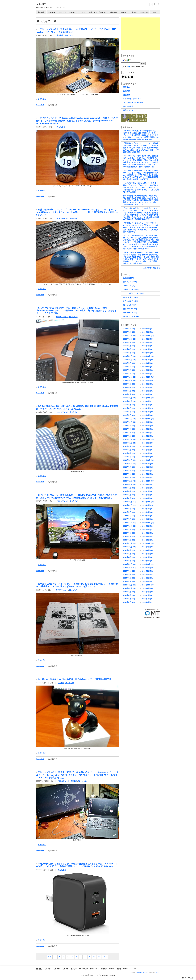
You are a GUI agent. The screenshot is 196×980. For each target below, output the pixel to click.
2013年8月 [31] (129, 592)
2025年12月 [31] (129, 336)
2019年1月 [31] (147, 477)
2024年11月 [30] (148, 356)
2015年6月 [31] (129, 554)
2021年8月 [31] (129, 426)
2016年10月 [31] (129, 526)
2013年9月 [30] (147, 588)
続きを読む (42, 99)
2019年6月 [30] (129, 471)
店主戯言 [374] (129, 278)
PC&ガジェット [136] (131, 316)
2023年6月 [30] (129, 387)
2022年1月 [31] (147, 415)
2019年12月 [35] (129, 460)
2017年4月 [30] (129, 516)
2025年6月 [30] (129, 346)
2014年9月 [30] (147, 568)
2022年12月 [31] (129, 398)
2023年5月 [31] (147, 387)
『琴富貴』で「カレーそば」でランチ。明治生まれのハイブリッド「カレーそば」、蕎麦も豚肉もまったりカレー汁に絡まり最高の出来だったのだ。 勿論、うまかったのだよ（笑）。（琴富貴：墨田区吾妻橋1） (141, 148)
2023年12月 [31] (129, 377)
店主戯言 (60, 35)
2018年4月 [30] (129, 495)
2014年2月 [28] (129, 581)
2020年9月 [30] (147, 443)
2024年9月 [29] (147, 360)
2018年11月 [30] (148, 481)
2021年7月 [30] (147, 426)
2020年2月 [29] (129, 457)
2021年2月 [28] (129, 436)
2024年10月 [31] (129, 360)
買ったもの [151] (130, 305)
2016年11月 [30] (148, 523)
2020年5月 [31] (147, 450)
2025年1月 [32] (147, 353)
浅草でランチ (103, 12)
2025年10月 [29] (129, 339)
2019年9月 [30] (147, 464)
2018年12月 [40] (129, 481)
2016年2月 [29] (129, 540)
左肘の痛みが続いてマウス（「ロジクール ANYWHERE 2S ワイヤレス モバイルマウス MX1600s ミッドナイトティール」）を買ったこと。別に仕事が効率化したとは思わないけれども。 (77, 212)
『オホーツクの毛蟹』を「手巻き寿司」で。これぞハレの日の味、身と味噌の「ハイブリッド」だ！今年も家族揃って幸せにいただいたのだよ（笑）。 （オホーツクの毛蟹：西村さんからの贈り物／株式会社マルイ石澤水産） (141, 135)
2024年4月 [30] (129, 370)
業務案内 (114, 12)
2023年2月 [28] (129, 394)
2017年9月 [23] (147, 505)
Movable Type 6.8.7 (143, 972)
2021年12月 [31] (129, 419)
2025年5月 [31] (147, 346)
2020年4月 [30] (129, 453)
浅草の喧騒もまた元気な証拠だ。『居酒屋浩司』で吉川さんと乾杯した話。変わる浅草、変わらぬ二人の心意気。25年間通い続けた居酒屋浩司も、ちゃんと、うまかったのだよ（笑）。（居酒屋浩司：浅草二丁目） (141, 200)
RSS (155, 12)
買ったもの (69, 35)
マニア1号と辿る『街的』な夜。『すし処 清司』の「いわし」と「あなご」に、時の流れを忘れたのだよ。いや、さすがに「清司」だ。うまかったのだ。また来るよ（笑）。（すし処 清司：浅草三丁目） (141, 188)
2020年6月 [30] (129, 450)
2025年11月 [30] (148, 336)
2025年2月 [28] (129, 353)
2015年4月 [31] (129, 557)
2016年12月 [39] (129, 523)
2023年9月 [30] (147, 380)
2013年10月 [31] (129, 588)
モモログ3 (62, 12)
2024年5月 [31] (147, 367)
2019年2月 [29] (129, 477)
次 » (105, 957)
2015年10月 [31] (129, 547)
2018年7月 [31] (147, 488)
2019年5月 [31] (147, 471)
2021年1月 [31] (147, 436)
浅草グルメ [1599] (130, 282)
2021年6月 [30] (129, 429)
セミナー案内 (128, 106)
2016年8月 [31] (129, 530)
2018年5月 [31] (147, 491)
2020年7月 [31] (147, 446)
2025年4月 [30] (129, 349)
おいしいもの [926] (130, 297)
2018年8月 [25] (129, 488)
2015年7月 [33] (147, 550)
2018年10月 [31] (129, 484)
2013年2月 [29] (129, 602)
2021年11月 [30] (148, 419)
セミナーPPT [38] (130, 313)
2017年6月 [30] (129, 512)
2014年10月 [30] (129, 568)
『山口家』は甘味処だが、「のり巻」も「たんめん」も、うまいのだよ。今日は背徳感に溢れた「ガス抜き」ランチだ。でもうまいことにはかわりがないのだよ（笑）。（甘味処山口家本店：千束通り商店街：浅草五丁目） (141, 175)
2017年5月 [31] (147, 512)
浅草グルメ (93, 12)
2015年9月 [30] (147, 547)
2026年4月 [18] (129, 329)
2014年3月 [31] (147, 578)
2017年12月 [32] (129, 502)
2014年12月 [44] (129, 564)
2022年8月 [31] (129, 405)
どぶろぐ (83, 12)
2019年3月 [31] (147, 474)
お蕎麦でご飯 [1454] (131, 290)
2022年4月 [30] (129, 412)
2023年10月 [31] (129, 380)
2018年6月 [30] (129, 491)
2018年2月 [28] (129, 498)
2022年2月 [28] (129, 415)
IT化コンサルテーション (132, 99)
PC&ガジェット (63, 218)
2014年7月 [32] (147, 571)
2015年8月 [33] (129, 550)
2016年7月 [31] (147, 530)
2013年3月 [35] (147, 599)
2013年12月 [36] (129, 585)
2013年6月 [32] (129, 595)
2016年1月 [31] (147, 540)
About (124, 12)
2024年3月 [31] (147, 370)
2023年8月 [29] (129, 384)
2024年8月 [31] (129, 363)
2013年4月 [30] (129, 599)
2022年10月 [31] (129, 401)
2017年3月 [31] (147, 516)
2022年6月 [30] (129, 408)
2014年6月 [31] (129, 574)
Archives (144, 12)
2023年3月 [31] (147, 391)
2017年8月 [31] (129, 509)
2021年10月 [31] (129, 422)
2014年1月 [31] (147, 581)
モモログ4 (41, 4)
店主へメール (128, 110)
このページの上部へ (188, 978)
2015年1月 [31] (147, 561)
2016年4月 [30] (129, 536)
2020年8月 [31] (129, 446)
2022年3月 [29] (147, 412)
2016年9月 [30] (147, 526)
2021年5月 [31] (147, 429)
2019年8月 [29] (129, 467)
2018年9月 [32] (147, 484)
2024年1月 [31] (147, 374)
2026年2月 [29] (129, 332)
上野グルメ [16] (129, 286)
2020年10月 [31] (129, 443)
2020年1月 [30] (147, 457)
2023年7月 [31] (147, 384)
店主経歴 (127, 91)
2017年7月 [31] (147, 509)
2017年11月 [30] (148, 502)
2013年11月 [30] (148, 585)
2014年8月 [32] (129, 571)
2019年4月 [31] (129, 474)
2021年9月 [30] (147, 422)
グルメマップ (83, 969)
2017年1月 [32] (147, 519)
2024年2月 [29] (129, 374)
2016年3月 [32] (147, 536)
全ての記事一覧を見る (152, 268)
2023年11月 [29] (148, 377)
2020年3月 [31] (147, 453)
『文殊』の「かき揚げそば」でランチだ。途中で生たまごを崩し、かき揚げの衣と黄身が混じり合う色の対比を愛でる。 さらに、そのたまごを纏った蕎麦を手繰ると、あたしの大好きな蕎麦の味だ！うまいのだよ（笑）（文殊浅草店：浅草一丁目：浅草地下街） (141, 258)
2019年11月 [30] (148, 460)
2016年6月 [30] (129, 533)
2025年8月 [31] (129, 342)
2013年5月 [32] (147, 595)
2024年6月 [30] (129, 367)
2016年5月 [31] (147, 533)
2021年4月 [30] (129, 433)
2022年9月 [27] (147, 401)
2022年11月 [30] (148, 398)
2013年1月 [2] (147, 602)
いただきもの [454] (130, 301)
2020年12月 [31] (129, 439)
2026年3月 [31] (147, 329)
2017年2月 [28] (129, 519)
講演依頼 (127, 95)
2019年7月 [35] (147, 467)
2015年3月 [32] (147, 557)
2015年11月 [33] (148, 543)
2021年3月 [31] (147, 433)
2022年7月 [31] (147, 405)
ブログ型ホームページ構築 (133, 103)
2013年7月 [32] (147, 592)
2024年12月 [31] (129, 356)
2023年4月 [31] (129, 391)
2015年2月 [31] (129, 561)
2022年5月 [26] (147, 408)
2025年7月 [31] (147, 342)
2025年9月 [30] (147, 339)
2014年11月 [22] (148, 564)
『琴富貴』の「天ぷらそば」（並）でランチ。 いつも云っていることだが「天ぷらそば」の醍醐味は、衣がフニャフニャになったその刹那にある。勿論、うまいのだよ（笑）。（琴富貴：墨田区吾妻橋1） (141, 227)
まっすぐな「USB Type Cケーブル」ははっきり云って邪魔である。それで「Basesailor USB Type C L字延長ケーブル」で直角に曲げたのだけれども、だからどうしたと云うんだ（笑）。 (76, 311)
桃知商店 (41, 12)
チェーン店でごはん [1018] (133, 293)
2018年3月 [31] (147, 495)
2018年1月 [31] (147, 498)
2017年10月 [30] (129, 505)
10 (94, 957)
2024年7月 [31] (147, 363)
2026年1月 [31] (147, 332)
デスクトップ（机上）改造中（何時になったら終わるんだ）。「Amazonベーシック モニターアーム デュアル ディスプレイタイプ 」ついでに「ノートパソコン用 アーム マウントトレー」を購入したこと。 (77, 775)
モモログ (72, 12)
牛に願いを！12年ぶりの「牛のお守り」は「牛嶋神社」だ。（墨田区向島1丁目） (76, 679)
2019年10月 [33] (129, 464)
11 (99, 957)
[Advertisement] (141, 34)
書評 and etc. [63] (130, 309)
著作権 (134, 12)
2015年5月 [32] (147, 554)
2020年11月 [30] (148, 439)
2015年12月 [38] (129, 543)
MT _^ (158, 972)
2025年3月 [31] (147, 349)
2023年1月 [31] (147, 394)
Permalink (40, 105)
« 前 (50, 957)
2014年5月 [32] (147, 574)
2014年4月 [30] (129, 578)
